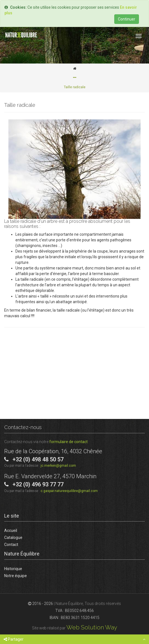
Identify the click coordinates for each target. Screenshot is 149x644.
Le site (12, 516)
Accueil (11, 530)
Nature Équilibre (22, 554)
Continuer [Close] (127, 19)
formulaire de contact (68, 442)
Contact (11, 545)
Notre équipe (16, 576)
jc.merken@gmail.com (58, 466)
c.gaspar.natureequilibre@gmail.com (69, 491)
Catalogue (13, 538)
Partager (14, 639)
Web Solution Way (92, 627)
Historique (13, 569)
